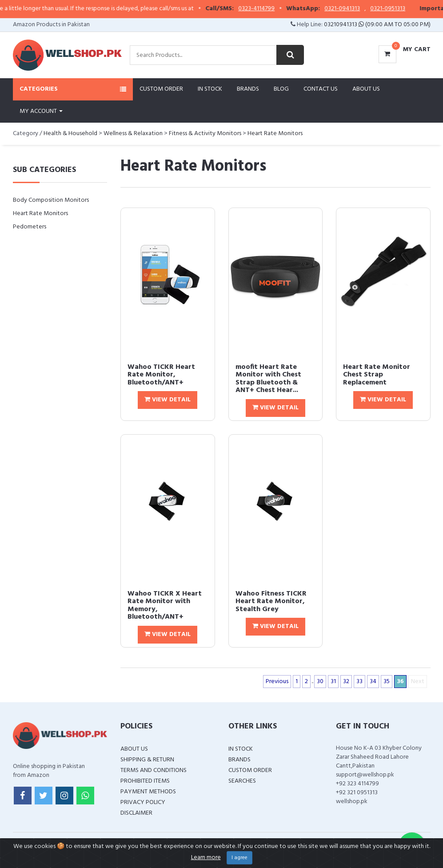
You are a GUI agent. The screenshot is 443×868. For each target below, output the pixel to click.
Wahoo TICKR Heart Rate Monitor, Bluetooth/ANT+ (161, 375)
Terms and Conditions (154, 770)
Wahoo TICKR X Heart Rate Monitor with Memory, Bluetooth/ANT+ (165, 606)
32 (346, 682)
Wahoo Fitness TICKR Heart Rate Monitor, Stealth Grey (271, 602)
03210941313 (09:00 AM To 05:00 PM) (377, 25)
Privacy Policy (143, 802)
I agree (239, 858)
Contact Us (321, 89)
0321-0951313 (397, 9)
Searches (242, 781)
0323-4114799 (266, 9)
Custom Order (161, 89)
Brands (248, 89)
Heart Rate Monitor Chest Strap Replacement (377, 375)
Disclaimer (136, 813)
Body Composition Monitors (51, 200)
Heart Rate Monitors (275, 134)
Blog (281, 89)
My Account (41, 111)
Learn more (206, 858)
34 (373, 682)
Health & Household (70, 134)
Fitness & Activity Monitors (205, 134)
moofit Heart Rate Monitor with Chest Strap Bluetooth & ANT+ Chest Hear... (268, 379)
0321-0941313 (351, 9)
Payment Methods (148, 792)
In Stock (210, 89)
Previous (277, 682)
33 (359, 682)
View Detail (168, 400)
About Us (366, 89)
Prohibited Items (145, 781)
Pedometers (30, 227)
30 (320, 682)
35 (387, 682)
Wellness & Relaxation (133, 134)
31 (333, 682)
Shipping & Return (147, 760)
